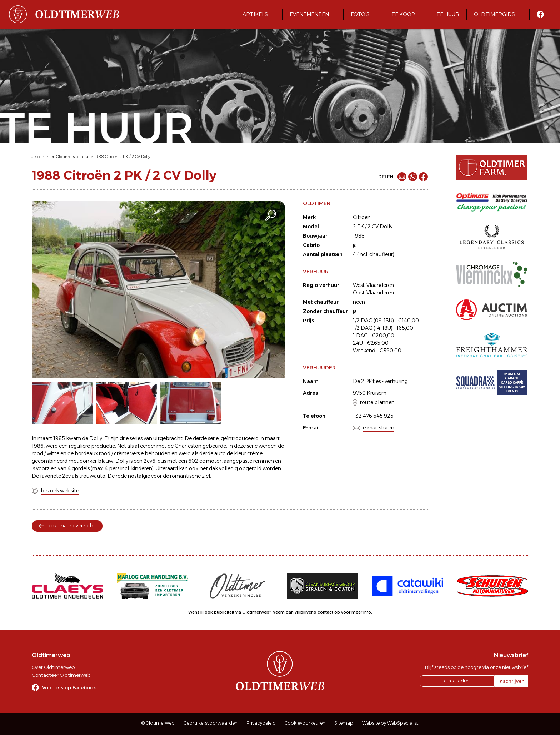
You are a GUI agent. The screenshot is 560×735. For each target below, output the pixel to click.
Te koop (403, 14)
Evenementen (309, 14)
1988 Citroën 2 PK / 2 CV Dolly (122, 157)
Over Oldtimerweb (53, 667)
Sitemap (344, 723)
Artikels (255, 14)
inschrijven (511, 681)
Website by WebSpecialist (390, 723)
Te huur (448, 14)
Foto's (360, 14)
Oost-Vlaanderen (373, 293)
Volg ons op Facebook (69, 687)
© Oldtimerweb (158, 723)
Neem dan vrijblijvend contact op (306, 612)
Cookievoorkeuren (305, 723)
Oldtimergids (494, 14)
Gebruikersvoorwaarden (211, 723)
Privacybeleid (261, 723)
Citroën (362, 217)
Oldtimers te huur (73, 157)
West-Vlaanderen (373, 285)
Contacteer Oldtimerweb (61, 675)
